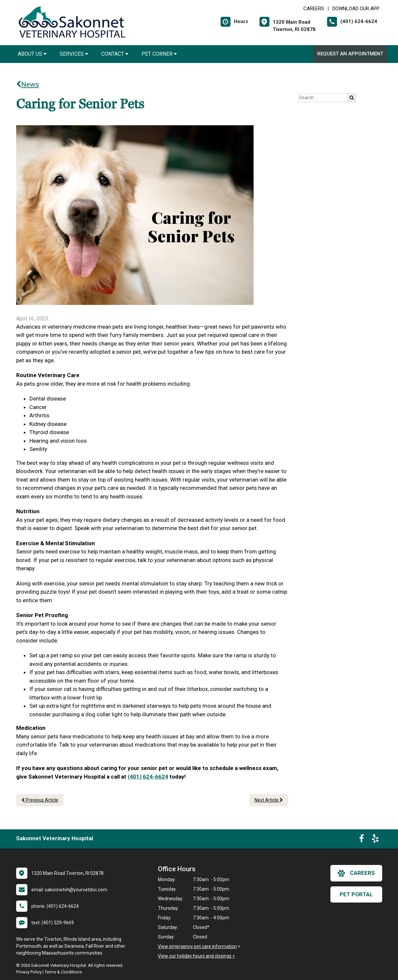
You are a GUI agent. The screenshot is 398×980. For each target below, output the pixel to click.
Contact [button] (115, 54)
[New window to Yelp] (375, 840)
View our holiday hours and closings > (197, 956)
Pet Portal (356, 894)
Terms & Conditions (63, 972)
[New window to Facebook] (362, 840)
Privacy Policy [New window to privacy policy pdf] (29, 972)
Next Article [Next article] (269, 800)
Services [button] (74, 54)
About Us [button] (32, 54)
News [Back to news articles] (28, 84)
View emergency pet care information (197, 946)
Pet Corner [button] (159, 54)
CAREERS (314, 9)
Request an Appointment (350, 54)
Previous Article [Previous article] (40, 800)
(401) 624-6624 (148, 777)
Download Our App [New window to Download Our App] (356, 9)
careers (356, 873)
